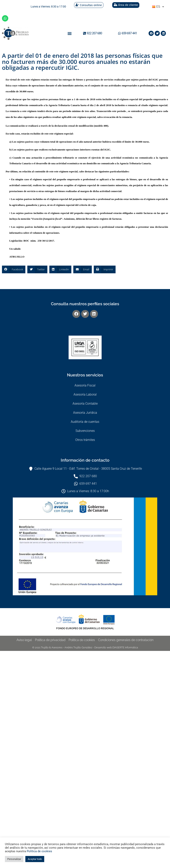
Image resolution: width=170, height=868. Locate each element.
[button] (70, 33)
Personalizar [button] (14, 859)
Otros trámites (85, 440)
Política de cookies (39, 851)
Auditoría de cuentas (85, 422)
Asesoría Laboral (85, 394)
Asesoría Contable (85, 404)
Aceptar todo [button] (35, 859)
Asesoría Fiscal (85, 385)
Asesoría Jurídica (85, 413)
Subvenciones (85, 431)
